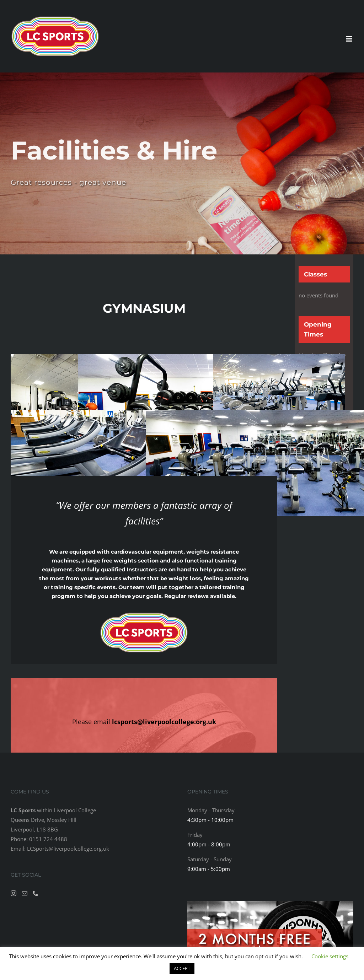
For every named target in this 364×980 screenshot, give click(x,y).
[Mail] (25, 893)
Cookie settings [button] (330, 956)
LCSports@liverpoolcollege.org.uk (68, 849)
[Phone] (36, 893)
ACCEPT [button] (182, 968)
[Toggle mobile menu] (350, 39)
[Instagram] (14, 893)
